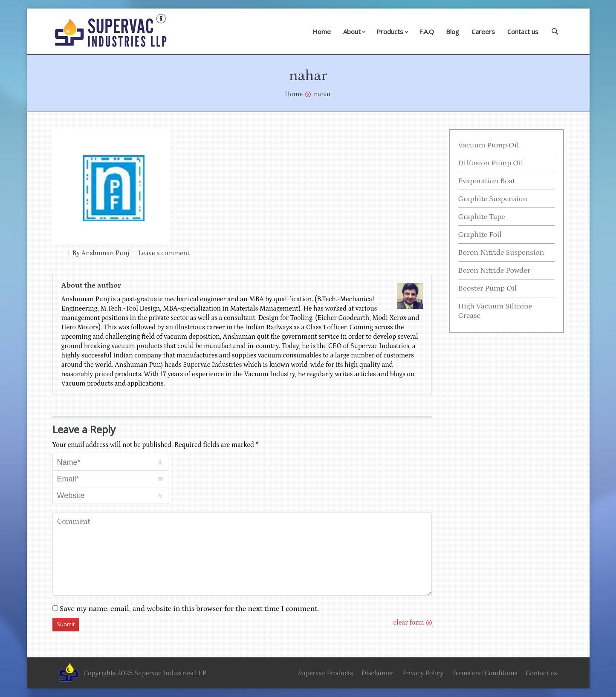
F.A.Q (427, 32)
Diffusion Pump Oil (491, 163)
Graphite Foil (480, 235)
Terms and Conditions (485, 673)
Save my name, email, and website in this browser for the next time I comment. (189, 609)
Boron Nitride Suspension (501, 253)
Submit (66, 624)
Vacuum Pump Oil (489, 145)
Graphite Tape (482, 217)
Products (390, 32)
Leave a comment (164, 253)
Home (322, 32)
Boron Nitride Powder (495, 271)
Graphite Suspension (493, 199)
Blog (453, 32)
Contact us (523, 32)
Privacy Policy (423, 673)
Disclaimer (377, 673)
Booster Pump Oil (488, 288)
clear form (409, 622)
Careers (483, 32)
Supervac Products (325, 673)
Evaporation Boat (487, 181)
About (352, 32)
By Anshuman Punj (101, 253)
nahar (322, 94)
